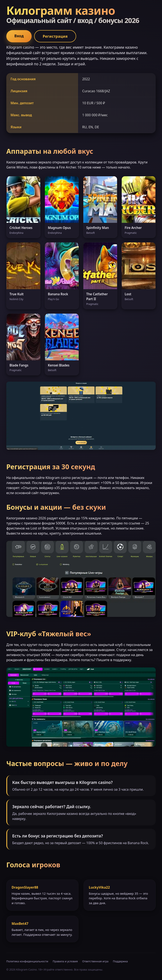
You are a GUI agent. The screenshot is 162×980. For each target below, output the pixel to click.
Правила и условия (65, 961)
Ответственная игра (95, 961)
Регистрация (55, 36)
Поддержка (120, 961)
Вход (19, 36)
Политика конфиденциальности (27, 961)
